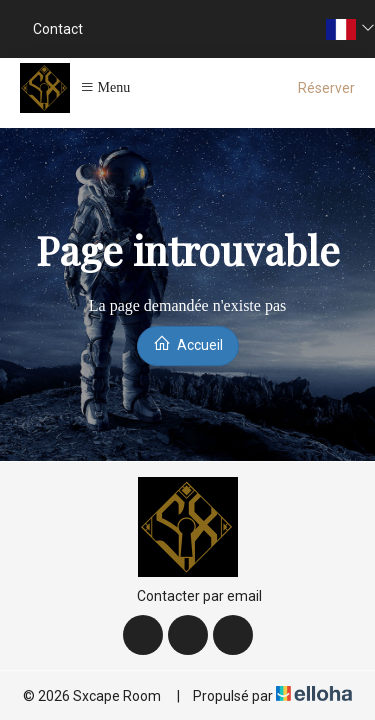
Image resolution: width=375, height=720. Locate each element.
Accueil (188, 343)
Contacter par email (188, 596)
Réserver (326, 88)
